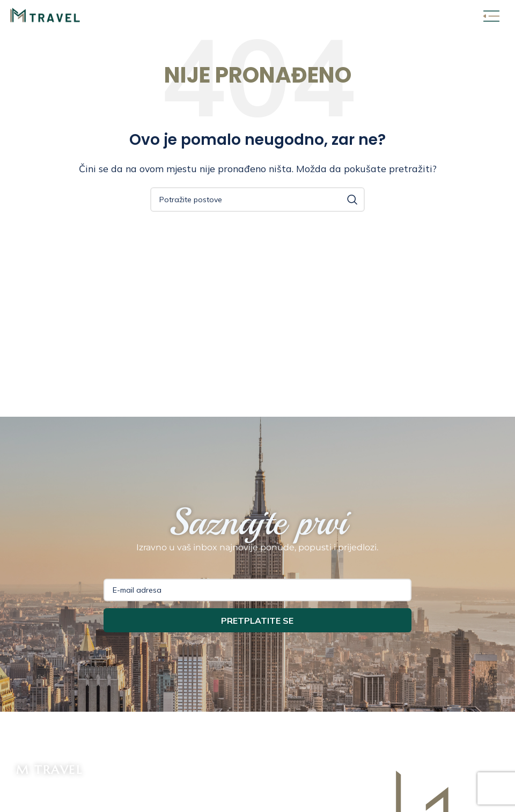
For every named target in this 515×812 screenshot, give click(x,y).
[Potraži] (257, 200)
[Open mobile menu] (491, 16)
